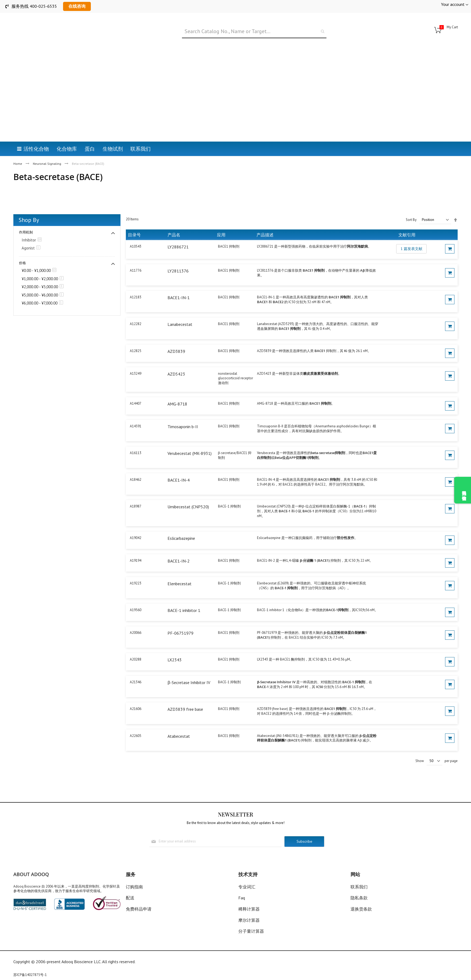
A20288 (136, 646)
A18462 (136, 466)
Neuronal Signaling (47, 137)
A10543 (136, 233)
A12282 (136, 311)
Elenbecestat (180, 570)
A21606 (136, 696)
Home (18, 137)
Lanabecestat (180, 311)
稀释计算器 (249, 909)
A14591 (136, 413)
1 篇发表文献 (411, 236)
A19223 (136, 570)
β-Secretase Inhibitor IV (189, 669)
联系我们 (359, 887)
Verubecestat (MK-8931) (190, 440)
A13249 (136, 360)
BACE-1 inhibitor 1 (184, 597)
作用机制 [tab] (26, 219)
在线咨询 (77, 6)
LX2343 (175, 647)
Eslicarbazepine (181, 525)
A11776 (136, 257)
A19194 (136, 547)
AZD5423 (176, 361)
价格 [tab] (22, 250)
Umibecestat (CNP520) (188, 494)
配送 (130, 898)
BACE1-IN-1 (179, 284)
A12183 (136, 284)
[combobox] (254, 32)
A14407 (136, 390)
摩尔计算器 (249, 920)
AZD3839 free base (185, 696)
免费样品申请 (139, 909)
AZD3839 (176, 338)
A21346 (136, 669)
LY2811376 (178, 258)
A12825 (136, 337)
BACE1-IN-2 (179, 548)
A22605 (136, 722)
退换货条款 (361, 909)
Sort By (411, 207)
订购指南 (134, 887)
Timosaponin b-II (183, 413)
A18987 (136, 493)
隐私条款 (359, 898)
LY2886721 (178, 234)
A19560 (136, 597)
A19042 (136, 524)
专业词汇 (247, 887)
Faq (242, 898)
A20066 (136, 620)
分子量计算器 (251, 931)
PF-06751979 (180, 620)
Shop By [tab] (29, 207)
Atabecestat (179, 723)
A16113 (136, 440)
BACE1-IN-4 (179, 467)
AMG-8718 (177, 391)
